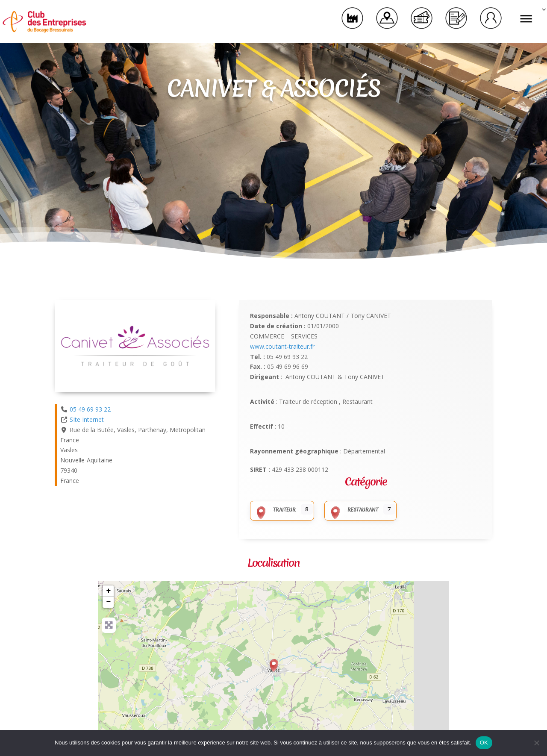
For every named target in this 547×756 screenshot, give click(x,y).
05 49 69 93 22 (90, 409)
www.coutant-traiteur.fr (282, 346)
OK (484, 743)
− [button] (109, 602)
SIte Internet (87, 419)
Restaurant (353, 510)
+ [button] (109, 591)
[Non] (536, 743)
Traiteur (274, 510)
